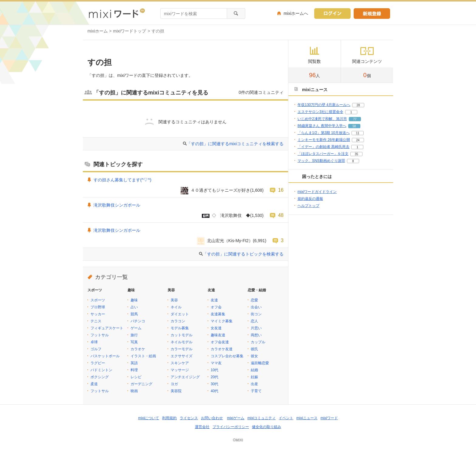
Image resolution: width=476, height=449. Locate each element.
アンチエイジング (185, 377)
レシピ (136, 377)
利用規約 (169, 418)
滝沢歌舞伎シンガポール (117, 205)
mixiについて (149, 418)
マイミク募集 (222, 321)
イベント (286, 418)
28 (358, 105)
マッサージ (180, 370)
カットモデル (182, 335)
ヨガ (174, 384)
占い (134, 307)
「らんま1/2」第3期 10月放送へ (324, 133)
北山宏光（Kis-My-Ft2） (230, 241)
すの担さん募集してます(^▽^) (122, 180)
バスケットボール (105, 356)
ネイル (176, 307)
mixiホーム (98, 31)
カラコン (178, 321)
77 (355, 119)
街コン (256, 314)
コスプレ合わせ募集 (227, 356)
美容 (174, 300)
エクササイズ (182, 356)
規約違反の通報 (310, 199)
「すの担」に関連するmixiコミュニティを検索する (235, 144)
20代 (214, 377)
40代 (214, 391)
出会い (256, 307)
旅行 (134, 335)
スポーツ (98, 300)
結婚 (254, 370)
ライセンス (189, 418)
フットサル (100, 335)
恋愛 (254, 300)
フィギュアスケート (107, 328)
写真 (134, 342)
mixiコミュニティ (262, 418)
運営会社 (202, 427)
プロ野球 (98, 307)
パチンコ (138, 321)
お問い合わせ (212, 418)
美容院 (176, 391)
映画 (134, 391)
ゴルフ (96, 349)
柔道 (94, 384)
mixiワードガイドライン (317, 192)
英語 (134, 363)
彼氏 (254, 349)
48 (281, 215)
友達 (214, 300)
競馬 (134, 314)
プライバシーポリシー (231, 427)
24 (358, 140)
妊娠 (254, 377)
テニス (96, 321)
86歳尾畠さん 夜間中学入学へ (322, 126)
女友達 (216, 328)
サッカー (98, 314)
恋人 (254, 321)
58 (354, 126)
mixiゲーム (236, 418)
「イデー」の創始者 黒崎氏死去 (323, 147)
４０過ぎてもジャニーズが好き (220, 190)
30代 (214, 384)
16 (281, 190)
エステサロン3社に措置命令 (320, 112)
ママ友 (216, 363)
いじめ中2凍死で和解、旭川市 (322, 119)
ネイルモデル (182, 342)
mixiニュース (307, 418)
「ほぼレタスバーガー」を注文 (323, 154)
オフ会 (216, 307)
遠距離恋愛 (260, 363)
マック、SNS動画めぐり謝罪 (321, 161)
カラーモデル (182, 349)
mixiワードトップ (130, 31)
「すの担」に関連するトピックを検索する (243, 254)
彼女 (254, 356)
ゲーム (136, 328)
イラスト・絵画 (143, 356)
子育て (256, 391)
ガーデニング (141, 384)
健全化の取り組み (267, 427)
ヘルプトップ (308, 206)
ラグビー (98, 363)
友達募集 (218, 314)
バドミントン (101, 370)
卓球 (94, 342)
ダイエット (180, 314)
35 (356, 154)
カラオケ (138, 349)
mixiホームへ (296, 13)
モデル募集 (180, 328)
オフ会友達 (220, 342)
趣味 (134, 300)
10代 (214, 370)
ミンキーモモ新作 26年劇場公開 (324, 140)
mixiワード (329, 418)
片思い (256, 328)
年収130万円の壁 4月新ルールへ (324, 105)
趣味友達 (218, 335)
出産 (254, 384)
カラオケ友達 (222, 349)
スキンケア (180, 363)
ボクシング (100, 377)
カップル (258, 342)
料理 (134, 370)
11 (357, 133)
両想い (256, 335)
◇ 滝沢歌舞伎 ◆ (231, 215)
